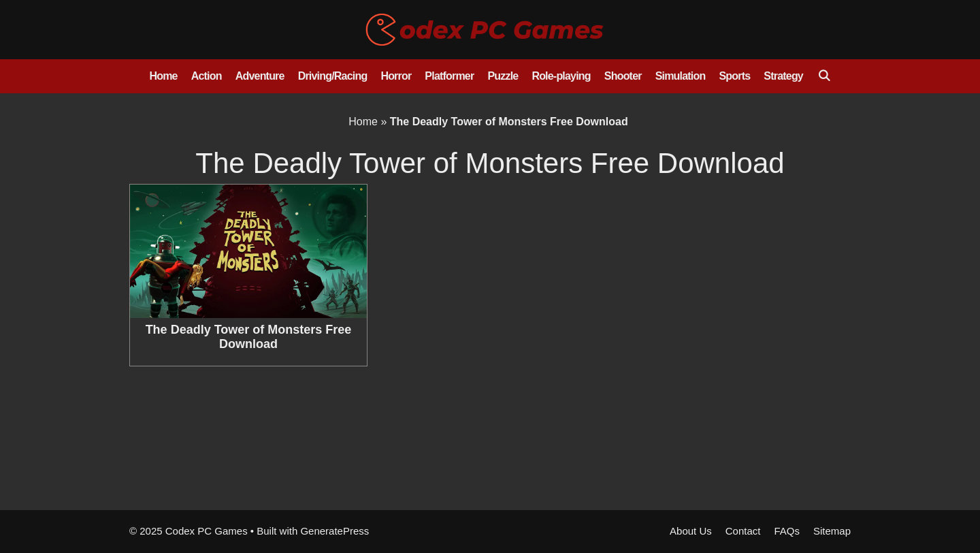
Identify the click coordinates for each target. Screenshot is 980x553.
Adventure (260, 76)
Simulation (681, 76)
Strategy (783, 76)
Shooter (623, 76)
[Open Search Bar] (824, 76)
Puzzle (503, 76)
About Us (691, 531)
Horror (396, 76)
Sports (734, 76)
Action (207, 76)
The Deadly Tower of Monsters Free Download (249, 337)
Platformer (449, 76)
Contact (743, 531)
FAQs (787, 531)
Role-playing (561, 76)
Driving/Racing (333, 76)
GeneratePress (334, 531)
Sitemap (832, 531)
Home (163, 76)
